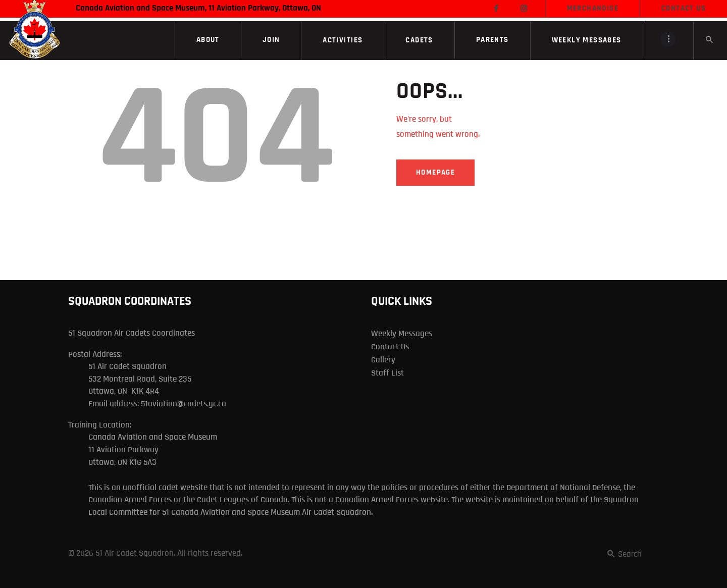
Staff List (387, 373)
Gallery (383, 360)
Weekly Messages (402, 333)
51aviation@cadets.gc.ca (184, 404)
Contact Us (390, 346)
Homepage (435, 172)
